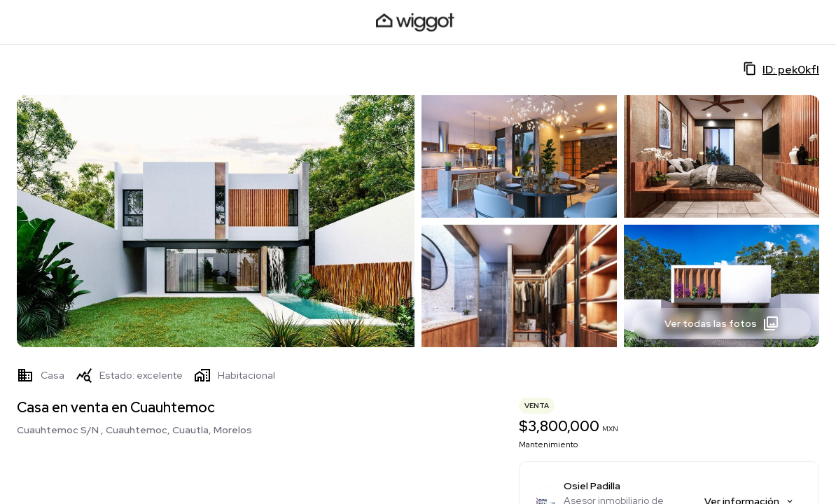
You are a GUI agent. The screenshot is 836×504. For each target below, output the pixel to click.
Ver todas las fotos (722, 323)
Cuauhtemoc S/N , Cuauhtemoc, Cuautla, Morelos (134, 430)
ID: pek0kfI (781, 69)
